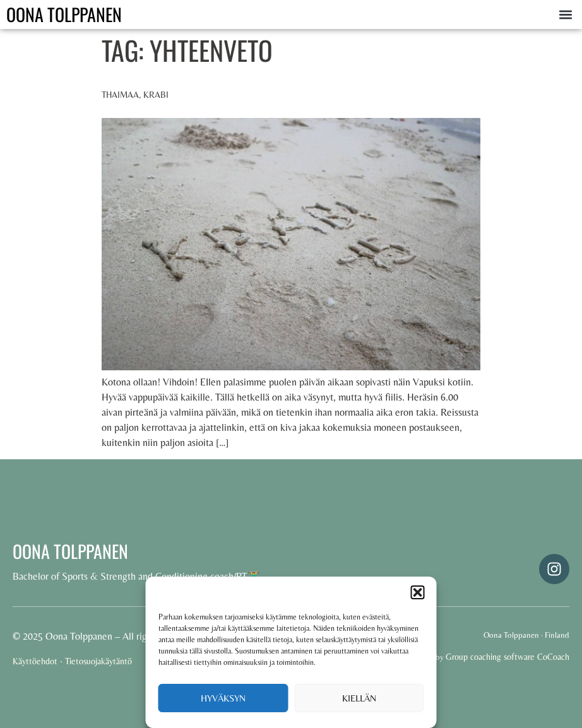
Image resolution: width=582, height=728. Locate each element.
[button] (418, 592)
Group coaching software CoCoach (508, 657)
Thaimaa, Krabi (135, 95)
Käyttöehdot (35, 661)
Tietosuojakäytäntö (98, 661)
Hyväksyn (223, 698)
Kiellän (359, 698)
